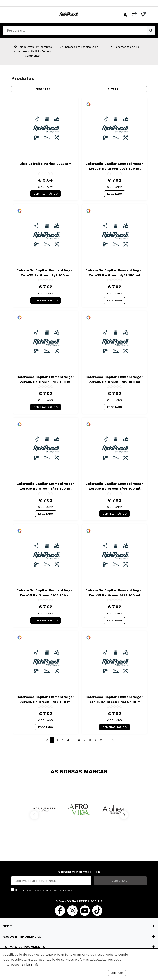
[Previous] (34, 815)
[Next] (124, 815)
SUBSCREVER (120, 881)
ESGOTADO (115, 194)
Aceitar (117, 973)
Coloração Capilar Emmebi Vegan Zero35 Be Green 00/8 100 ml (114, 166)
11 (108, 740)
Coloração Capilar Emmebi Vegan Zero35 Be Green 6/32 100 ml (114, 593)
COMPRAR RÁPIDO (46, 194)
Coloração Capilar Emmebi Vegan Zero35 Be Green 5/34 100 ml (46, 486)
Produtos (23, 78)
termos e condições (60, 890)
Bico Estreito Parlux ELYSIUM (46, 164)
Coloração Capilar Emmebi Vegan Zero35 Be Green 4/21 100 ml (114, 273)
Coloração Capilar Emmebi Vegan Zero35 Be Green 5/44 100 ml (114, 486)
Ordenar (44, 89)
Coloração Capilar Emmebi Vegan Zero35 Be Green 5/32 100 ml (114, 379)
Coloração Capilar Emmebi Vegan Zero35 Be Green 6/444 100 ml (114, 699)
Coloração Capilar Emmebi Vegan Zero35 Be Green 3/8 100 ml (46, 273)
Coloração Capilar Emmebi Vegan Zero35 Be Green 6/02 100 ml (46, 593)
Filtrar (115, 89)
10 (101, 740)
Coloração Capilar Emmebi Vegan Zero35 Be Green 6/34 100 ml (46, 699)
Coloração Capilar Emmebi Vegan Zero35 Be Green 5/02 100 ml (46, 379)
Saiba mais (30, 964)
